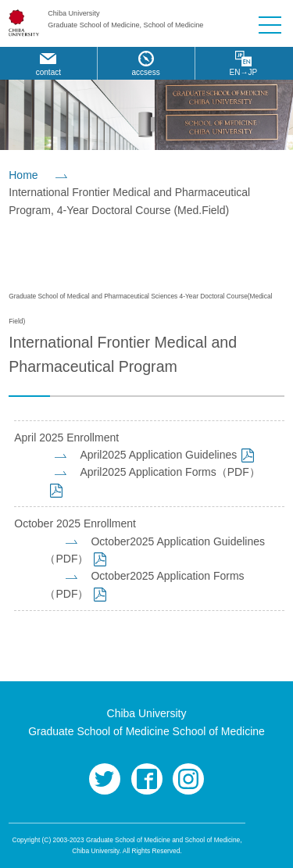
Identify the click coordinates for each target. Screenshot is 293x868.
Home (23, 175)
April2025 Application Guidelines (158, 455)
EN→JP (244, 72)
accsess (146, 72)
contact (48, 72)
